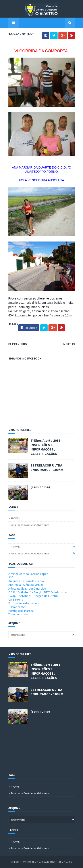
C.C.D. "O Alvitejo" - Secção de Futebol (33, 596)
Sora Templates (35, 862)
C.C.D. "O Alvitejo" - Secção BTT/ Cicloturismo (38, 592)
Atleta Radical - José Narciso (27, 588)
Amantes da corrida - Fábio (26, 581)
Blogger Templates (59, 862)
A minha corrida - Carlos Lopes (28, 574)
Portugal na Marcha (21, 611)
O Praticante (17, 607)
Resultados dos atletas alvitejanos (30, 525)
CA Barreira (16, 599)
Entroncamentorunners (24, 603)
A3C (11, 577)
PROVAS (15, 518)
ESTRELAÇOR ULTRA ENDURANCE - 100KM (47, 467)
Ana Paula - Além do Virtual (26, 585)
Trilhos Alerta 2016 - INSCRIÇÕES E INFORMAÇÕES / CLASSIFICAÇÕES (46, 447)
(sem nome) (40, 487)
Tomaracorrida (18, 614)
